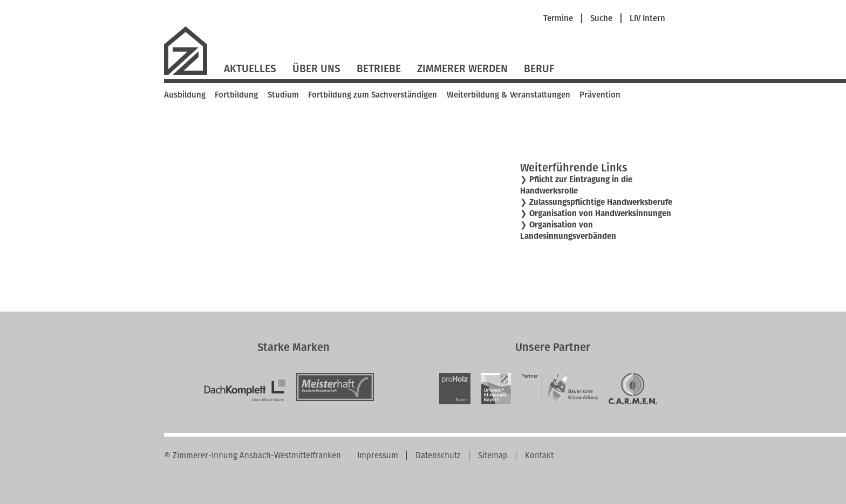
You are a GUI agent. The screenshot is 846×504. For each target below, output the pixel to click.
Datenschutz (438, 455)
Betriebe (379, 69)
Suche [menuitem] (601, 19)
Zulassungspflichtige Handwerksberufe (601, 202)
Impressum (378, 455)
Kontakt (539, 455)
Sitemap (493, 455)
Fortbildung (236, 95)
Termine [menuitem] (558, 19)
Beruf (539, 69)
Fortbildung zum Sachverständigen (373, 95)
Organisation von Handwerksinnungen (600, 213)
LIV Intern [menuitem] (647, 19)
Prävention (600, 95)
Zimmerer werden (462, 69)
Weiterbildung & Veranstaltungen (509, 95)
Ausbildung (185, 95)
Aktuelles (250, 69)
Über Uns (316, 69)
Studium (283, 95)
